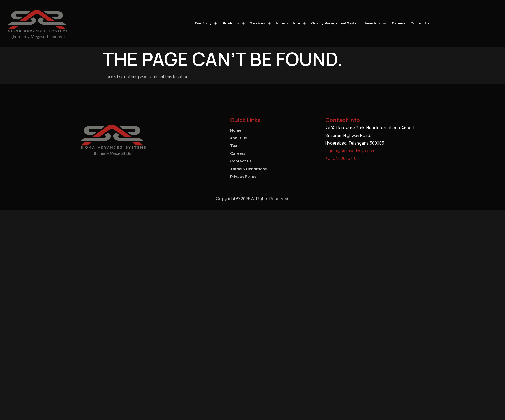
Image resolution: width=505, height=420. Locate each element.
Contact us (420, 23)
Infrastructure (291, 23)
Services (261, 23)
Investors (376, 23)
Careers (398, 23)
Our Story (206, 23)
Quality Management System (335, 23)
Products (234, 23)
